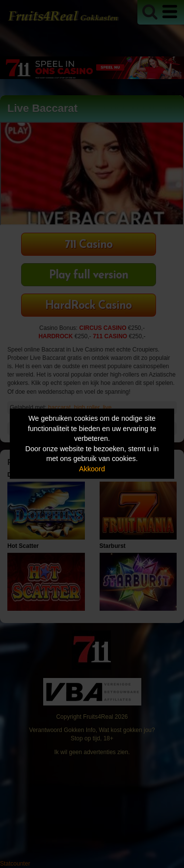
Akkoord (92, 469)
